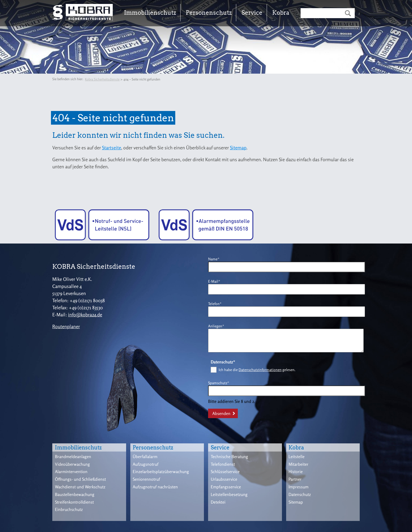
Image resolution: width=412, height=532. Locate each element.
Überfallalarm (145, 457)
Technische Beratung (229, 457)
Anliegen (216, 326)
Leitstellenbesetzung (229, 494)
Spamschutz (219, 382)
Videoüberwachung (72, 464)
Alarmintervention (71, 472)
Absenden (221, 413)
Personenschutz (209, 13)
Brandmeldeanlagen (73, 457)
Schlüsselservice (225, 472)
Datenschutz (300, 494)
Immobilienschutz (150, 13)
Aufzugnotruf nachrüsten (155, 487)
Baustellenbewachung (75, 494)
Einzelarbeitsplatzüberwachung (161, 472)
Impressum (298, 487)
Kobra (281, 13)
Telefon (216, 303)
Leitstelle (297, 457)
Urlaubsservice (224, 479)
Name (216, 259)
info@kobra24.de (85, 315)
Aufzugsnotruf (146, 464)
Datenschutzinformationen (260, 370)
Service (252, 13)
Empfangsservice (226, 487)
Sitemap (238, 148)
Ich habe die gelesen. (257, 370)
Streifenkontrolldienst (74, 502)
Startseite (112, 148)
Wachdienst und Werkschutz (80, 487)
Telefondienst (223, 464)
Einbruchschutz (69, 509)
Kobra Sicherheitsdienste (102, 79)
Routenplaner (66, 326)
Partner (295, 479)
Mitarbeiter (298, 464)
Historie (296, 472)
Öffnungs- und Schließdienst (80, 479)
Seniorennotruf (146, 479)
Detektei (218, 502)
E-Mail (216, 281)
